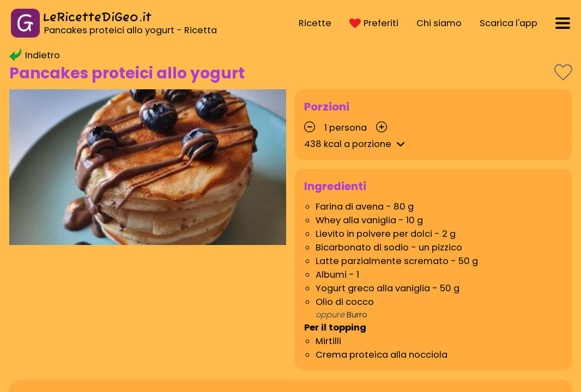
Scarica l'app (509, 23)
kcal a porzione (356, 144)
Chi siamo (439, 23)
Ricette (315, 23)
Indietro (35, 55)
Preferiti (374, 23)
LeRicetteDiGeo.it (97, 18)
